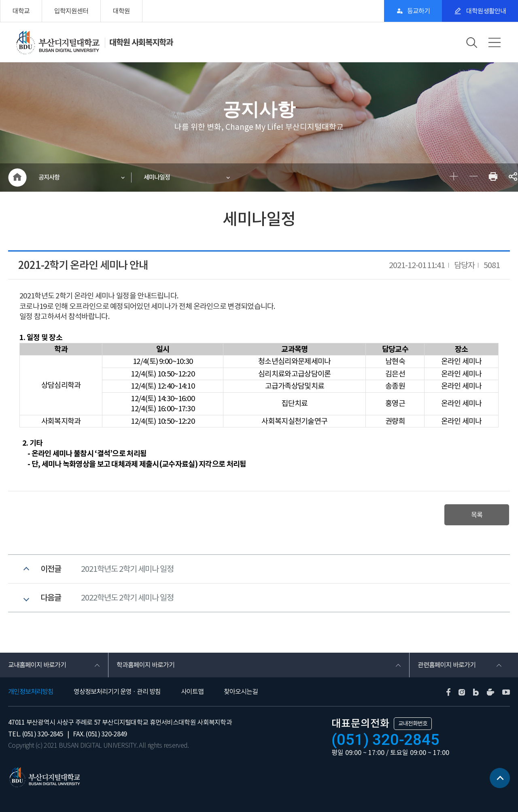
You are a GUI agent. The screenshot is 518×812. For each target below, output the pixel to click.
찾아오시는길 (241, 691)
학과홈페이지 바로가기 (145, 665)
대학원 (121, 11)
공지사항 (49, 177)
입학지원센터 (71, 11)
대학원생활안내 (485, 11)
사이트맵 (192, 691)
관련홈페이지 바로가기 (447, 665)
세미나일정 (157, 177)
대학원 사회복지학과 (141, 42)
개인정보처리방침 (31, 691)
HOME (17, 178)
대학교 (21, 11)
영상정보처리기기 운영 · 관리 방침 (117, 691)
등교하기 (418, 11)
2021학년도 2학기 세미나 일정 (127, 569)
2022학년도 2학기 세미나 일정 (127, 598)
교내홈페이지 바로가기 (37, 665)
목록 (477, 515)
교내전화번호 (413, 723)
